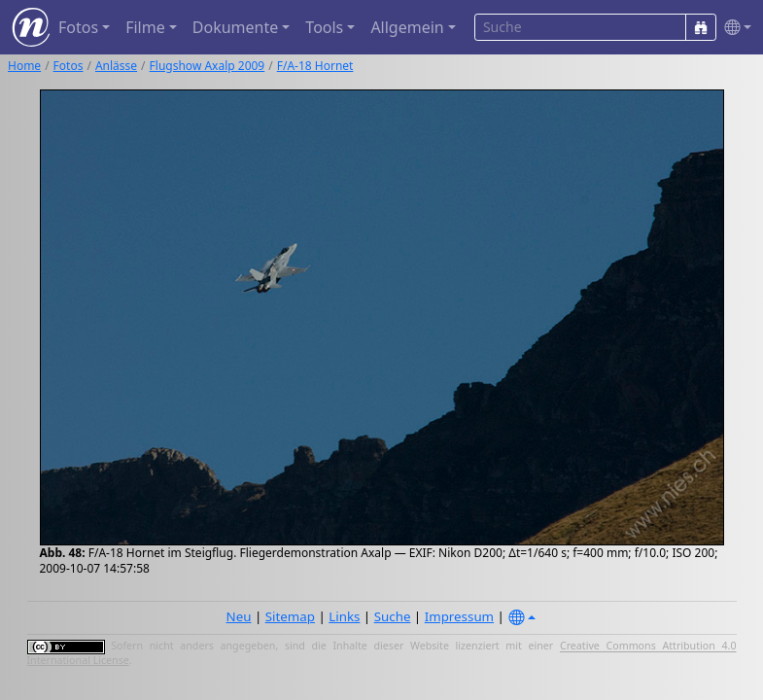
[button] (734, 28)
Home (24, 66)
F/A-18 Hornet (315, 66)
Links (344, 616)
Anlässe (116, 66)
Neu (239, 616)
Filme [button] (145, 27)
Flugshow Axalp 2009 (208, 66)
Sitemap (290, 616)
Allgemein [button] (407, 27)
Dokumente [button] (235, 27)
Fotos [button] (78, 27)
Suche (393, 616)
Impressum (459, 616)
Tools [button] (324, 27)
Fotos (69, 66)
